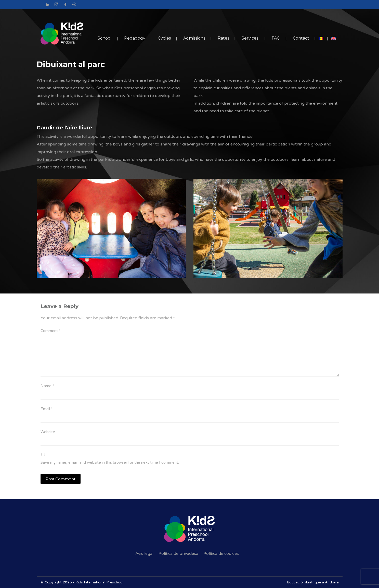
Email (47, 409)
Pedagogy (135, 38)
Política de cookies (221, 554)
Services (250, 38)
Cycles (164, 38)
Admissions (194, 38)
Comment (50, 331)
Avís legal (144, 554)
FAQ (276, 38)
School (105, 38)
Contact (301, 38)
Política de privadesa (178, 554)
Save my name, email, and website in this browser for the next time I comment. (110, 462)
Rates (223, 38)
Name (47, 386)
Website (48, 432)
